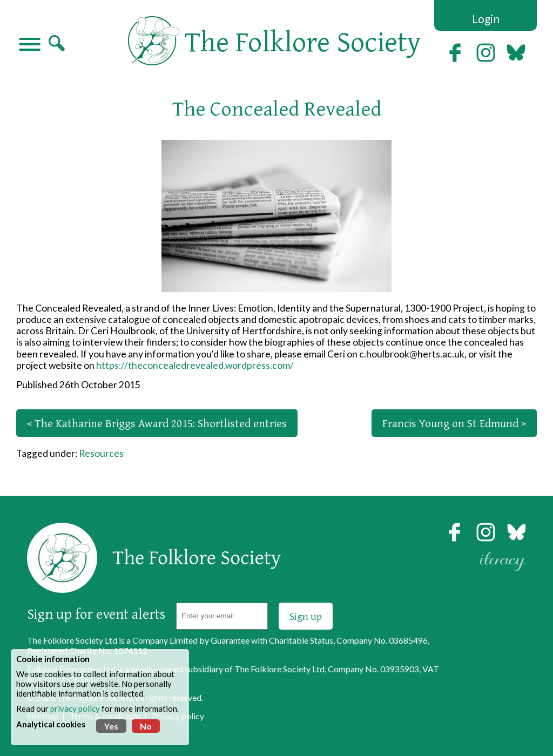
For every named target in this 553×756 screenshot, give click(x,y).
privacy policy (75, 708)
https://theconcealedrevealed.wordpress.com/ (195, 365)
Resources (101, 453)
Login (486, 19)
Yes (111, 726)
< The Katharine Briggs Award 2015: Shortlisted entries (157, 423)
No (146, 726)
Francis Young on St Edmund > (454, 423)
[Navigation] (30, 45)
